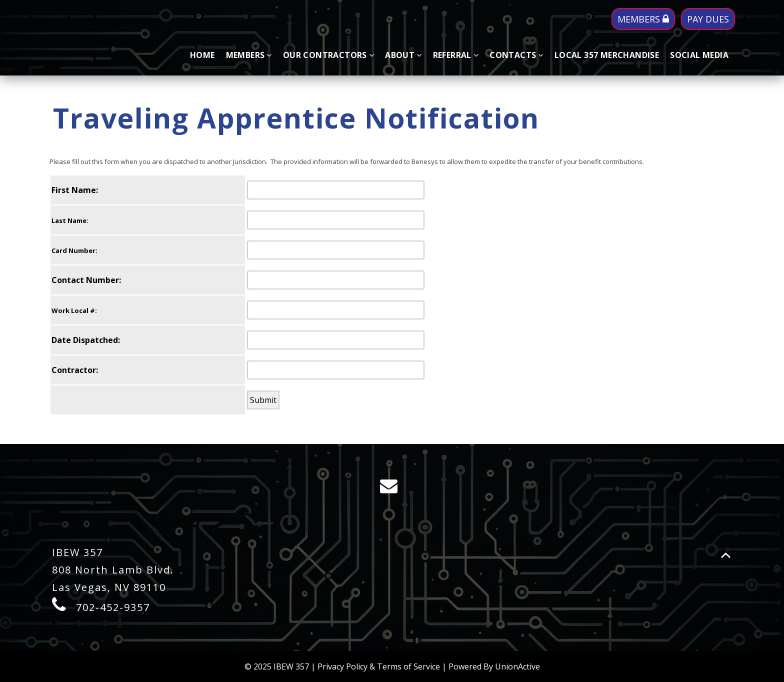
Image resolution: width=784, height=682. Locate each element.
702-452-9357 (113, 607)
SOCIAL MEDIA (699, 55)
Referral (456, 55)
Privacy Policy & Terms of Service (379, 666)
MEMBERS (643, 19)
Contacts (516, 55)
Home (202, 55)
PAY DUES (708, 19)
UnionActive (517, 666)
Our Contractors (328, 55)
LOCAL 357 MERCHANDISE (607, 55)
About (403, 55)
